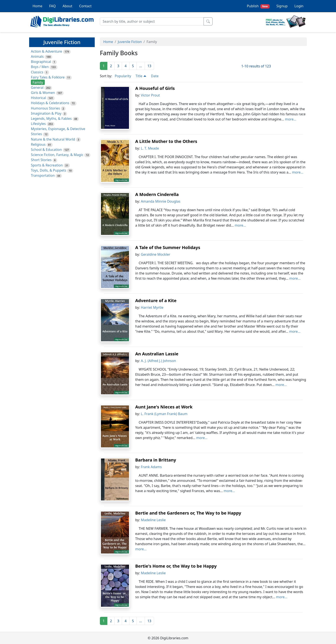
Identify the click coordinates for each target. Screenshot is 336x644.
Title (141, 76)
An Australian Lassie (157, 354)
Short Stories (41, 160)
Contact (85, 6)
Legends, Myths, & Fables (51, 119)
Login (299, 6)
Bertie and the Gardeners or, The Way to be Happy (188, 513)
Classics (37, 72)
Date (155, 76)
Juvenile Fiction (130, 42)
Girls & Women (43, 93)
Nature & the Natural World (53, 139)
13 (149, 66)
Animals (37, 56)
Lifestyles (38, 124)
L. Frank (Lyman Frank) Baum (164, 414)
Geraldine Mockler (155, 254)
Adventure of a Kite (156, 300)
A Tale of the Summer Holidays (168, 247)
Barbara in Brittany (156, 460)
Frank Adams (151, 467)
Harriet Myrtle (152, 307)
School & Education (46, 150)
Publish (258, 6)
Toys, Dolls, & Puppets (49, 170)
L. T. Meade (150, 148)
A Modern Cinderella (157, 194)
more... (291, 119)
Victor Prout (150, 95)
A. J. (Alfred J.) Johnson (158, 361)
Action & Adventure (46, 51)
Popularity (123, 76)
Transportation (43, 175)
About (67, 6)
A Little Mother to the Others (166, 141)
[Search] (152, 21)
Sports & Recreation (47, 165)
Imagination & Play (46, 113)
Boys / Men (40, 67)
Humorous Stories (45, 108)
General (37, 88)
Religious (38, 144)
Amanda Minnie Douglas (161, 201)
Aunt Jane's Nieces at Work (164, 407)
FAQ (52, 6)
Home (37, 6)
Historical (38, 98)
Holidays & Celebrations (50, 103)
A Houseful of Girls (155, 88)
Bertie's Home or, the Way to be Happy (176, 566)
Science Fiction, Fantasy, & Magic (57, 155)
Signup (282, 6)
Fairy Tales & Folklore (48, 77)
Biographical (41, 62)
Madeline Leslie (153, 520)
